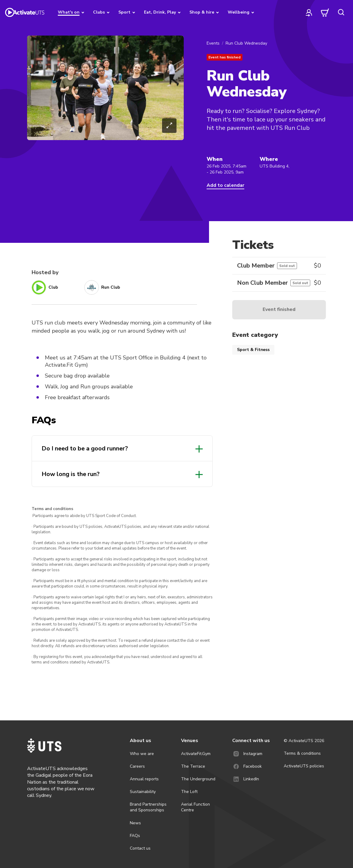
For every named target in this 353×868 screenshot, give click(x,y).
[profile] (309, 12)
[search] (341, 12)
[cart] (325, 12)
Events (213, 43)
